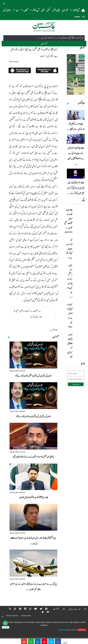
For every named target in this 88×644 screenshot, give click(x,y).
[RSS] (9, 609)
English (77, 17)
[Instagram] (29, 609)
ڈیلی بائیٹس (56, 10)
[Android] (46, 612)
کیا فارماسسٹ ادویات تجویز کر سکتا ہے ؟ (69, 249)
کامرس (52, 330)
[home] (83, 10)
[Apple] (41, 612)
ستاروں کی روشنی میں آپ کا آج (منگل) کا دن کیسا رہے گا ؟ (33, 376)
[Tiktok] (14, 609)
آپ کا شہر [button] (34, 10)
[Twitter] (40, 609)
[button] (4, 3)
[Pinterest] (19, 609)
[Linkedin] (24, 609)
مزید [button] (16, 10)
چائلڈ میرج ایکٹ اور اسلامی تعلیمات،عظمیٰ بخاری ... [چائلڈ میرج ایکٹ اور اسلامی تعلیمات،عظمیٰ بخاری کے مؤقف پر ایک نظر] (68, 219)
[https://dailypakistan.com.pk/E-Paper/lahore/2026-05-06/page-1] (76, 74)
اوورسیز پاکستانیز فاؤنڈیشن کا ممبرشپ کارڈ (70, 346)
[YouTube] (34, 609)
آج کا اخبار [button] (75, 10)
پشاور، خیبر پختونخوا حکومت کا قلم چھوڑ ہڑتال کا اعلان (33, 497)
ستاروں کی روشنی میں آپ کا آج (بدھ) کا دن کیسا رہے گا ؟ (33, 416)
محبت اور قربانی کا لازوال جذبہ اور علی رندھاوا (70, 315)
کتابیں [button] (24, 10)
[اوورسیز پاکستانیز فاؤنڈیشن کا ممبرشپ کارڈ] (79, 338)
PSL (84, 17)
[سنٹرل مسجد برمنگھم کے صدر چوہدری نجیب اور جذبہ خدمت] (79, 269)
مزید (9, 337)
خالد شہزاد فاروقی (69, 232)
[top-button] (3, 617)
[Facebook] (45, 609)
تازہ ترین (65, 10)
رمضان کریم (7, 10)
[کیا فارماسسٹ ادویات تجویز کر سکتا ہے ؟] (79, 244)
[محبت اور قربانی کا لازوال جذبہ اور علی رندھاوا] (79, 308)
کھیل (48, 10)
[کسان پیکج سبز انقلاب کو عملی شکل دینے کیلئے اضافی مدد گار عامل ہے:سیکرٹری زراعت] (58, 641)
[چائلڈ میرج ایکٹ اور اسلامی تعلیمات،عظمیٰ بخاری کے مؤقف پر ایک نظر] (79, 214)
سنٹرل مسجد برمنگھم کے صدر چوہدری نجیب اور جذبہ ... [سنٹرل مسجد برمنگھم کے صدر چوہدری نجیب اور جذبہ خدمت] (70, 281)
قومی (43, 10)
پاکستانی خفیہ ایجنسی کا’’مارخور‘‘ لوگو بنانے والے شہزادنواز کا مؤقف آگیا (33, 457)
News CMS (71, 630)
